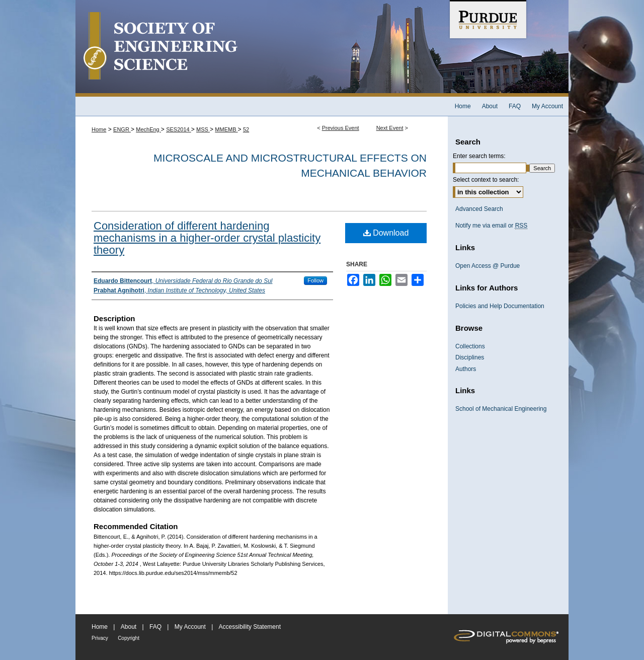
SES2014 (179, 129)
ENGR (122, 129)
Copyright (129, 638)
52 (246, 129)
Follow (315, 280)
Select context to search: (486, 180)
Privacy (100, 638)
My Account (190, 627)
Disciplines (470, 357)
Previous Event (341, 128)
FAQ (155, 627)
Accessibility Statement (250, 627)
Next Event (390, 128)
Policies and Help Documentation (500, 306)
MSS (203, 129)
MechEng (148, 129)
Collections (470, 346)
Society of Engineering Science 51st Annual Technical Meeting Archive (262, 48)
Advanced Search (479, 209)
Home (99, 129)
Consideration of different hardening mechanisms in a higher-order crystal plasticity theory (207, 238)
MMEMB (226, 129)
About (129, 627)
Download (386, 233)
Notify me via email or (491, 226)
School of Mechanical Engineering (501, 409)
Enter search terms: (479, 156)
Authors (466, 369)
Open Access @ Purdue (488, 266)
